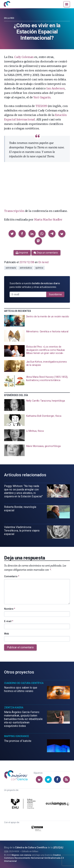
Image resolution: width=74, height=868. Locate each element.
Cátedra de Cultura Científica (31, 847)
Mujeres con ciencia (21, 855)
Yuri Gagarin (42, 97)
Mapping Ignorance (17, 736)
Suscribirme (55, 294)
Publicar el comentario (20, 647)
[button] (12, 234)
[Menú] (67, 4)
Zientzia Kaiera (14, 708)
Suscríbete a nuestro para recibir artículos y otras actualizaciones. (35, 285)
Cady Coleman (24, 57)
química (39, 268)
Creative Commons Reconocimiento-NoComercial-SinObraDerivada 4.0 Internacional (34, 858)
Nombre (10, 609)
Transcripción (14, 211)
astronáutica (26, 268)
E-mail (9, 621)
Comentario (12, 576)
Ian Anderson (56, 88)
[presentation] (37, 321)
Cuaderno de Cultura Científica (24, 683)
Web (7, 634)
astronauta (11, 268)
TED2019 (41, 106)
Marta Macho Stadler (48, 220)
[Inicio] (7, 4)
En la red (9, 18)
